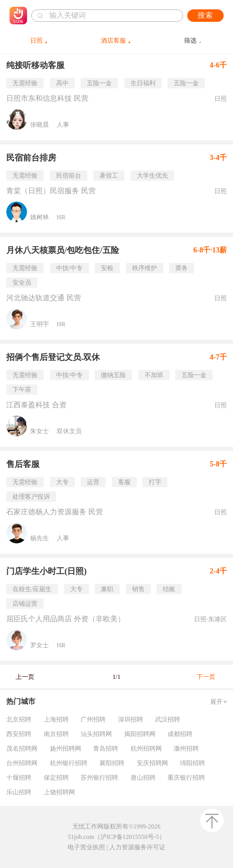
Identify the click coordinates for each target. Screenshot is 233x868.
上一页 (25, 677)
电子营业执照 (86, 847)
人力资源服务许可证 (137, 847)
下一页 (206, 677)
